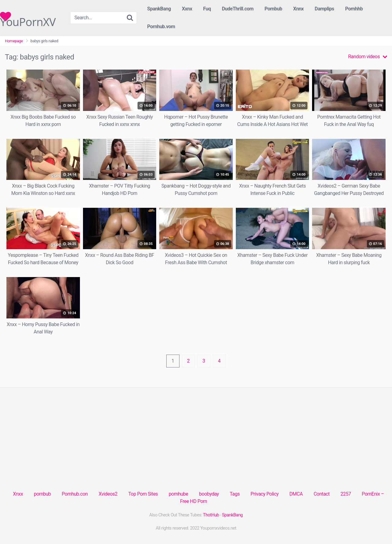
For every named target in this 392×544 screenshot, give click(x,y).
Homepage (14, 41)
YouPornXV (28, 17)
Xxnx (187, 9)
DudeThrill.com (237, 9)
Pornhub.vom (161, 27)
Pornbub (273, 9)
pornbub (42, 494)
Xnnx (298, 9)
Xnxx (18, 494)
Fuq (207, 9)
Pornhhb (354, 9)
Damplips (324, 9)
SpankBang (159, 9)
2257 (346, 494)
